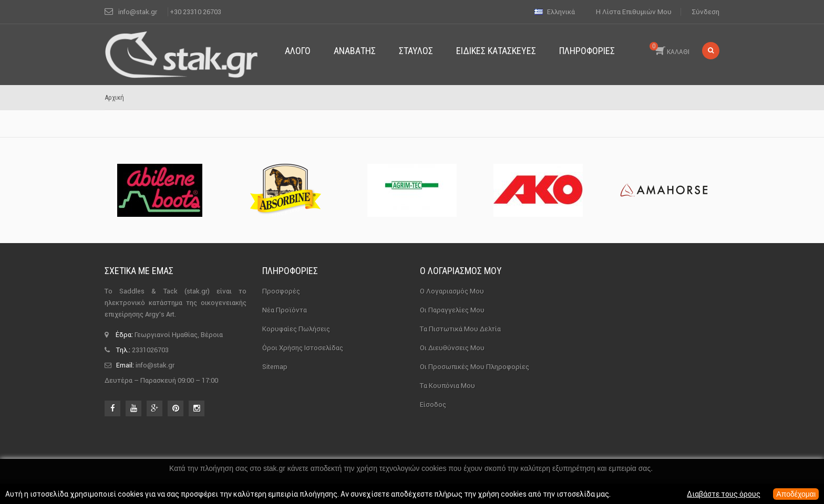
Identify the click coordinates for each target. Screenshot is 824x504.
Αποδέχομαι (796, 494)
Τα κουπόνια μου (447, 386)
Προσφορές (281, 291)
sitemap (275, 367)
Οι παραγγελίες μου (452, 310)
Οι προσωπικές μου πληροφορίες (475, 367)
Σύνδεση (705, 12)
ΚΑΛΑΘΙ (669, 49)
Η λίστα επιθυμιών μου (634, 12)
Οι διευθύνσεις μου (452, 348)
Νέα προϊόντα (285, 310)
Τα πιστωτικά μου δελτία (460, 329)
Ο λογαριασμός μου (461, 271)
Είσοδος (433, 405)
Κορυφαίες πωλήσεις (296, 329)
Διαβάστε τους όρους (724, 494)
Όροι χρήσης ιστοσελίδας (303, 348)
